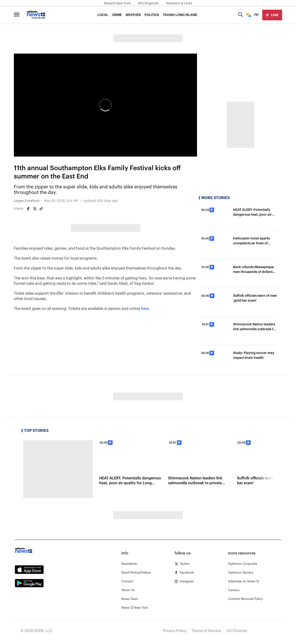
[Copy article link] (41, 209)
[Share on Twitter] (35, 209)
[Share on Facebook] (28, 209)
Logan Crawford (27, 201)
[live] (272, 15)
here (145, 309)
